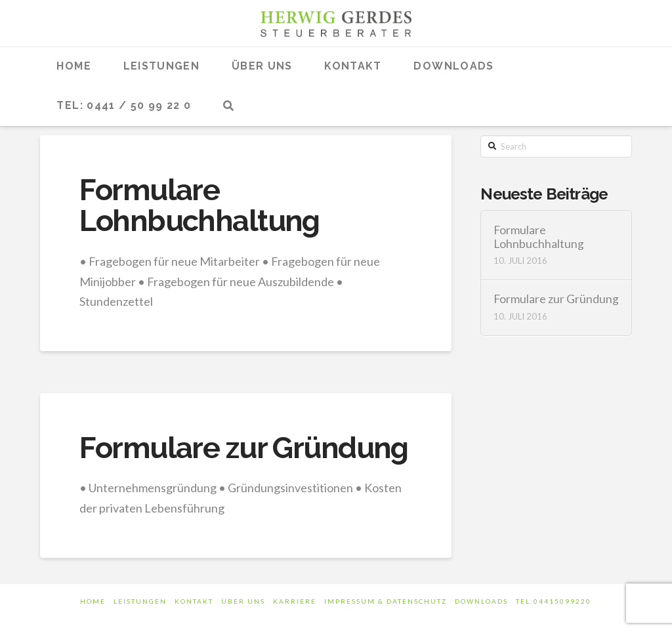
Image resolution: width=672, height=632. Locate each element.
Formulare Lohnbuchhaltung (199, 205)
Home (93, 601)
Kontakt (194, 601)
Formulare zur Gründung (243, 448)
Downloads (481, 601)
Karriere (295, 601)
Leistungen (140, 601)
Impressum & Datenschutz (386, 601)
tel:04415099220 (554, 601)
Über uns (243, 601)
